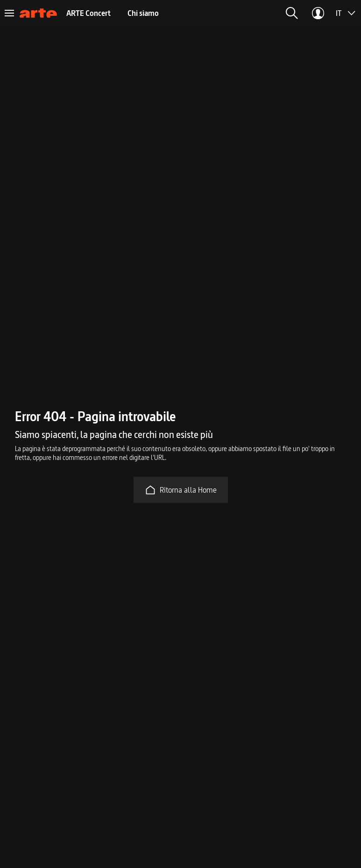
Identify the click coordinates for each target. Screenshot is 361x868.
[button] (292, 13)
